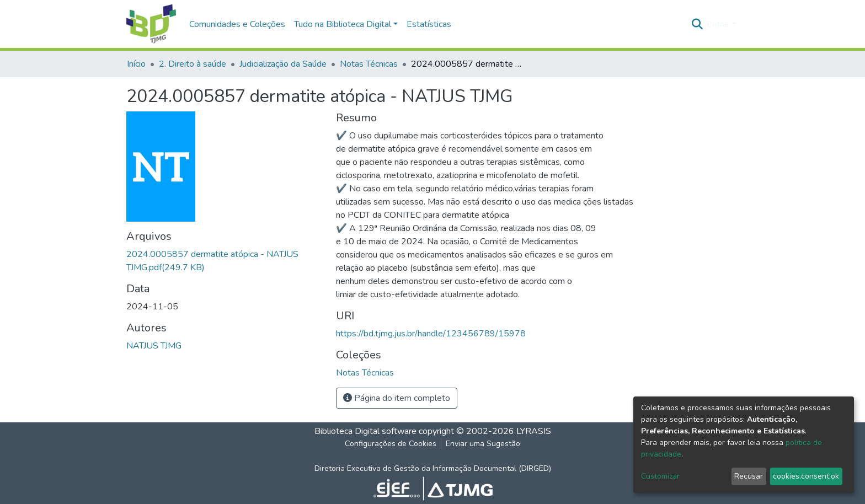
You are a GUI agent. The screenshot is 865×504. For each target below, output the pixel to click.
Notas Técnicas (369, 64)
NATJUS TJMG (154, 346)
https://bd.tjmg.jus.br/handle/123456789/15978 (431, 334)
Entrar (718, 24)
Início (136, 64)
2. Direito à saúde (193, 64)
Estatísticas (429, 24)
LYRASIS (534, 431)
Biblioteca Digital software (365, 431)
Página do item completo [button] (397, 398)
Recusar (749, 476)
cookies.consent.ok (806, 476)
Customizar (660, 476)
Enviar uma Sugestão (483, 444)
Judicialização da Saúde (283, 64)
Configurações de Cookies (391, 444)
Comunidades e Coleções (237, 24)
